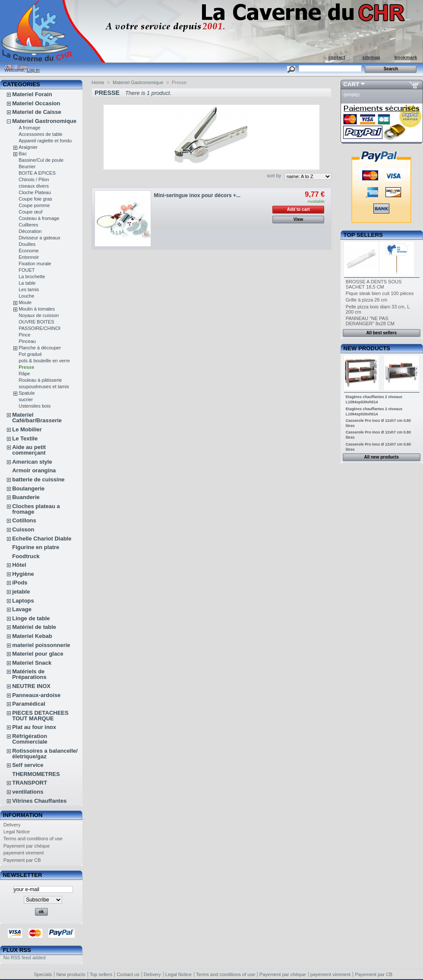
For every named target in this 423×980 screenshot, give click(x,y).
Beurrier (27, 166)
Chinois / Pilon (34, 179)
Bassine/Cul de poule (41, 160)
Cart (352, 84)
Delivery (12, 825)
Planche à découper (40, 348)
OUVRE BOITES (36, 322)
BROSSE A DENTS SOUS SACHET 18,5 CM (374, 284)
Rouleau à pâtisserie (40, 380)
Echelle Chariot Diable (42, 539)
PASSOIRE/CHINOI (39, 328)
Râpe (24, 374)
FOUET (27, 270)
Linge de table (31, 618)
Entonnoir (29, 257)
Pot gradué (30, 354)
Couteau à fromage (39, 218)
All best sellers (381, 333)
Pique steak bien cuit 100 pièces (380, 293)
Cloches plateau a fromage (36, 509)
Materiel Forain (32, 94)
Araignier (28, 147)
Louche (26, 296)
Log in (33, 70)
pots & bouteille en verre (44, 361)
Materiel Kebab (32, 636)
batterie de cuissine (38, 479)
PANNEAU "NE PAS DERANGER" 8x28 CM (370, 321)
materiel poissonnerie (41, 645)
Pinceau (27, 341)
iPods (20, 583)
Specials (43, 974)
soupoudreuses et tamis (44, 386)
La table (27, 283)
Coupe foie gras (35, 199)
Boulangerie (28, 488)
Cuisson (23, 529)
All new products (381, 457)
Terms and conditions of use (33, 839)
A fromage (29, 128)
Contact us (128, 974)
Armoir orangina (34, 470)
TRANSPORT (30, 783)
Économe (28, 251)
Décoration (30, 231)
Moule (25, 302)
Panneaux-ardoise (36, 695)
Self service (28, 765)
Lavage (22, 609)
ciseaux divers (34, 186)
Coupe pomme (34, 205)
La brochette (32, 276)
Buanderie (26, 497)
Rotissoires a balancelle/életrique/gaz (45, 754)
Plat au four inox (34, 727)
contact (336, 57)
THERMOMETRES (36, 774)
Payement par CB (22, 860)
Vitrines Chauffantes (39, 801)
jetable (21, 592)
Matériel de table (34, 627)
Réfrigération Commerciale (30, 739)
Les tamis (29, 289)
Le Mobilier (27, 429)
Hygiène (23, 574)
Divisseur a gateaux (39, 238)
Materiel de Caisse (36, 112)
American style (32, 462)
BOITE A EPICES (37, 173)
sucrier (26, 399)
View (298, 219)
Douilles (27, 244)
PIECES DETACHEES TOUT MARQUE (40, 716)
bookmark (406, 57)
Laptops (23, 601)
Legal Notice (17, 832)
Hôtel (19, 565)
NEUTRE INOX (31, 686)
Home (98, 82)
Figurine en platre (36, 547)
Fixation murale (35, 264)
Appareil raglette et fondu (45, 141)
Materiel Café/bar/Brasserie (37, 418)
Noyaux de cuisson (39, 315)
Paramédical (29, 704)
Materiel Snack (32, 663)
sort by (274, 176)
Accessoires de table (41, 134)
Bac (23, 154)
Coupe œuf (30, 212)
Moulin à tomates (37, 309)
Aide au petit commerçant (29, 450)
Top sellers (363, 235)
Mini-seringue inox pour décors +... (197, 195)
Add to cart (298, 209)
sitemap (371, 57)
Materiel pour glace (38, 654)
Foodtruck (26, 556)
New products (367, 348)
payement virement (24, 853)
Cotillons (24, 520)
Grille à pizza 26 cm (367, 300)
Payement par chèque (27, 846)
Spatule (27, 393)
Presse (26, 367)
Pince (25, 335)
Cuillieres (28, 225)
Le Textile (25, 438)
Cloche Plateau (35, 192)
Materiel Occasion (36, 103)
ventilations (28, 792)
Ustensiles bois (35, 406)
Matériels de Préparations (29, 674)
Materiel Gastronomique (44, 121)
